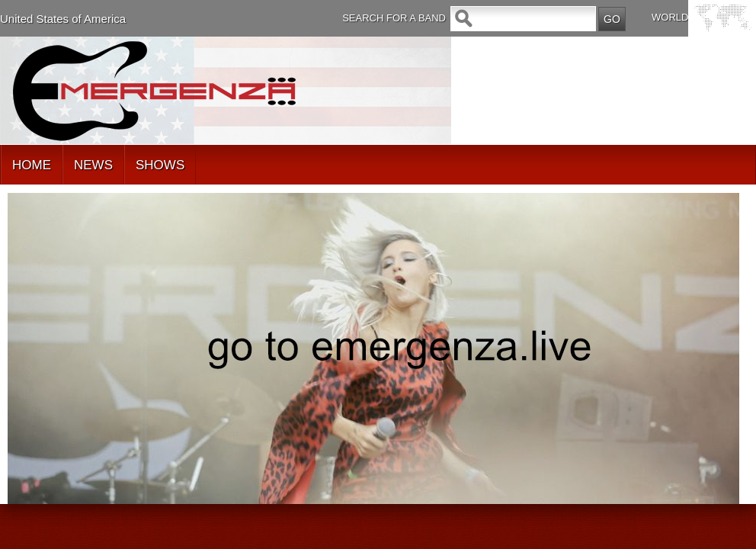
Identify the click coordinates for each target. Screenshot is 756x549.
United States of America (63, 19)
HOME (32, 165)
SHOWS (160, 165)
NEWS (93, 165)
